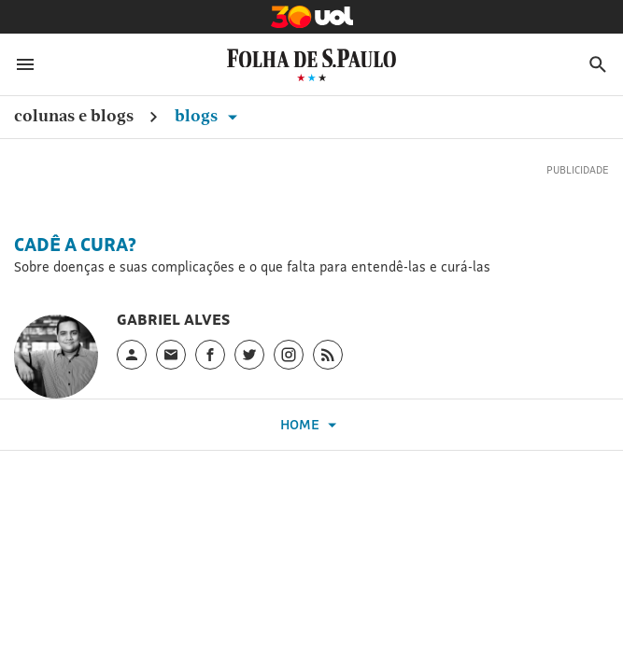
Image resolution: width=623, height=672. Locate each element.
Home (311, 425)
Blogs (209, 115)
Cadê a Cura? (75, 245)
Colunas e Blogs (74, 115)
